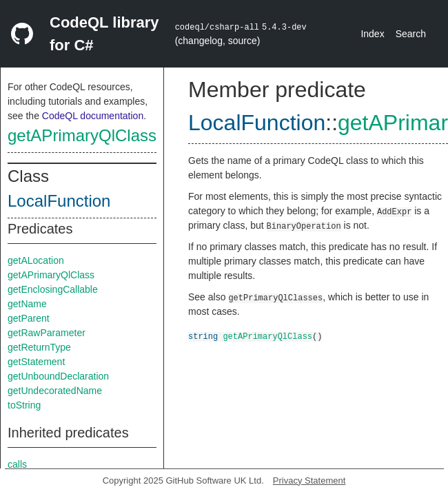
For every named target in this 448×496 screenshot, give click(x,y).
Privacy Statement (309, 480)
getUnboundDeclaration (58, 376)
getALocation (36, 260)
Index (372, 34)
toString (24, 405)
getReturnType (39, 347)
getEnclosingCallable (53, 289)
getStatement (36, 362)
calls (17, 464)
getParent (29, 318)
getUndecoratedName (55, 391)
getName (27, 304)
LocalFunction (59, 201)
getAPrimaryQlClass (82, 135)
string (203, 336)
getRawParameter (47, 333)
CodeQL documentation (93, 116)
